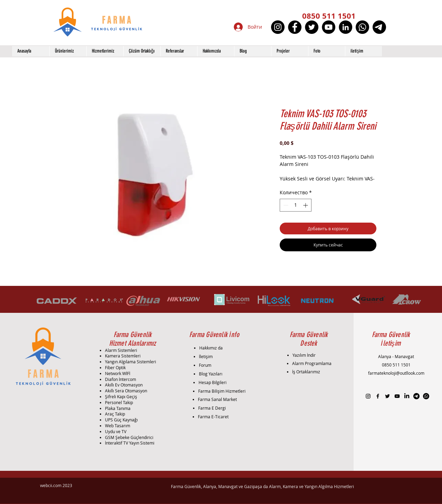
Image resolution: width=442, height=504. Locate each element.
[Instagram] (278, 27)
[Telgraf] (379, 27)
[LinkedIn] (345, 27)
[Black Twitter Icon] (387, 396)
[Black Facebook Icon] (378, 396)
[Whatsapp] (362, 27)
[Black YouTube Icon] (397, 396)
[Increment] (306, 205)
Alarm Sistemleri (121, 350)
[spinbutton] (296, 205)
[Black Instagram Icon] (368, 396)
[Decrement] (285, 205)
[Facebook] (295, 27)
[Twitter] (312, 27)
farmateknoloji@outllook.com (396, 373)
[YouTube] (329, 27)
